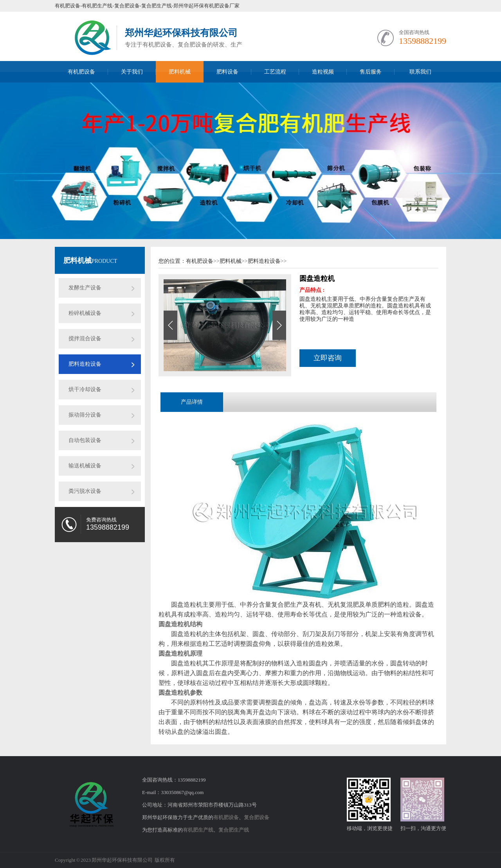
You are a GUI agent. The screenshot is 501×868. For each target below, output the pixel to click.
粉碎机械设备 (85, 313)
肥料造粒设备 (85, 364)
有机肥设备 (81, 72)
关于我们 (132, 72)
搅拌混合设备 (85, 339)
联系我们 (420, 72)
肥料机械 (180, 72)
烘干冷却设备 (85, 389)
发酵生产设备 (85, 288)
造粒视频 (323, 72)
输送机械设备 (85, 466)
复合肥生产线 (234, 830)
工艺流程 (275, 72)
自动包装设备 (85, 440)
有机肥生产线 (198, 830)
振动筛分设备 (85, 415)
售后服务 (371, 72)
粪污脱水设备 (85, 491)
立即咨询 (328, 358)
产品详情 (192, 402)
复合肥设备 (257, 817)
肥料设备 (227, 72)
